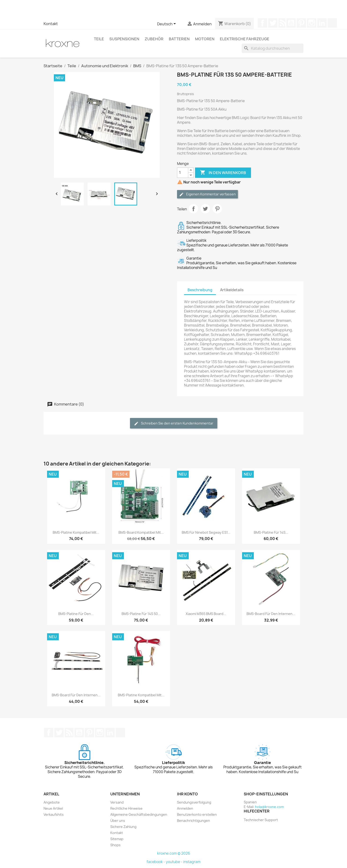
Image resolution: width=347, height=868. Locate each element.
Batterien (179, 39)
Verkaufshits (54, 814)
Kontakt (51, 24)
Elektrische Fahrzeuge (245, 39)
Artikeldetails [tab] (232, 290)
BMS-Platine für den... (76, 614)
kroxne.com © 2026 (174, 853)
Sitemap (117, 839)
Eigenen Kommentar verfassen (207, 194)
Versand (117, 802)
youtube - (174, 862)
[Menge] (183, 173)
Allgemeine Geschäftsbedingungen (139, 814)
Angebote (52, 802)
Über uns (118, 821)
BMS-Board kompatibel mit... (141, 532)
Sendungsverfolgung (194, 802)
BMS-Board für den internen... (271, 614)
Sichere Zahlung (123, 827)
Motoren (205, 39)
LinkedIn (322, 23)
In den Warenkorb (223, 173)
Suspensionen (124, 39)
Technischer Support (261, 820)
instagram (192, 862)
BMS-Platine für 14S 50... (141, 614)
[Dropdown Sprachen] (167, 24)
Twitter (273, 23)
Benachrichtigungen (194, 821)
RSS (282, 23)
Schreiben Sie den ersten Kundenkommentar (174, 423)
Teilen (193, 209)
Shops (115, 845)
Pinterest (301, 23)
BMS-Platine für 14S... (271, 532)
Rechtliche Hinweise (126, 808)
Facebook (262, 23)
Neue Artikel (53, 808)
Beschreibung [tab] (200, 290)
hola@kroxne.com (269, 807)
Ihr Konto (187, 794)
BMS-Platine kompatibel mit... (76, 532)
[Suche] (273, 48)
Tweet (205, 209)
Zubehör (154, 39)
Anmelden (185, 808)
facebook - (156, 862)
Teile (99, 39)
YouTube (291, 23)
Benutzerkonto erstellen (197, 814)
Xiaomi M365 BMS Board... (206, 614)
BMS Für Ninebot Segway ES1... (206, 532)
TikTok (332, 23)
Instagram (312, 23)
